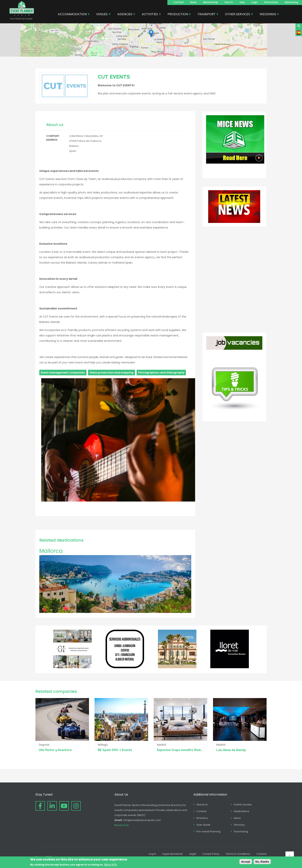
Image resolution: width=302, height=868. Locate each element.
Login (255, 2)
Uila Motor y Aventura (55, 750)
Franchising (241, 831)
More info (111, 865)
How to (229, 2)
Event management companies (63, 373)
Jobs (242, 2)
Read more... (122, 825)
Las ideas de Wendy (231, 750)
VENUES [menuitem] (102, 15)
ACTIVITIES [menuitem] (150, 15)
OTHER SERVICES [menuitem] (238, 15)
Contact (179, 2)
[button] (151, 33)
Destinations (242, 811)
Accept (246, 862)
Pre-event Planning (208, 831)
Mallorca (51, 551)
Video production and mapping (112, 373)
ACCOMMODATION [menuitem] (72, 15)
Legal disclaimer (173, 854)
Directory (202, 818)
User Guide (203, 825)
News (193, 2)
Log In (152, 854)
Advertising (291, 2)
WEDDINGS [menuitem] (268, 15)
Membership (211, 2)
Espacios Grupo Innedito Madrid (181, 750)
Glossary (239, 825)
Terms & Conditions (238, 854)
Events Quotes (243, 805)
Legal (193, 854)
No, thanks (262, 862)
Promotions (271, 2)
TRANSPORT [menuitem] (207, 15)
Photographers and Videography (161, 373)
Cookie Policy (211, 854)
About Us (202, 805)
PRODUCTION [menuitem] (178, 15)
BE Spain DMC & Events (115, 750)
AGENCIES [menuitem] (125, 15)
